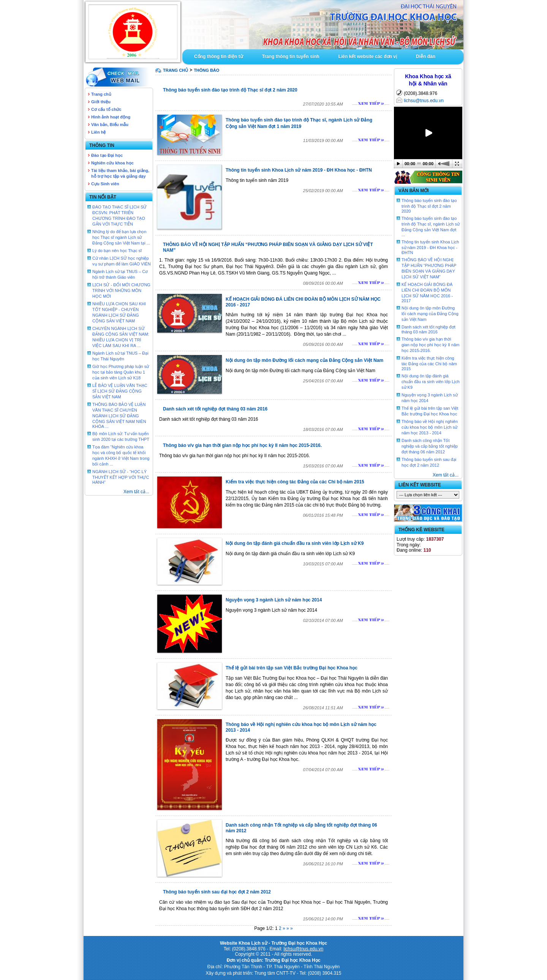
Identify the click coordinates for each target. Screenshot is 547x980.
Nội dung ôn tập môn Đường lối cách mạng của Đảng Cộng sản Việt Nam (304, 360)
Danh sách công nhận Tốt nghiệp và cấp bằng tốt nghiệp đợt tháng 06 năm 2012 (430, 446)
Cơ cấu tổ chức (106, 109)
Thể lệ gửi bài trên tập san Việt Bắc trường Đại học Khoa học (292, 668)
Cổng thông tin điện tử (219, 57)
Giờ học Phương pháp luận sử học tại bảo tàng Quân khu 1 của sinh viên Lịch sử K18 (121, 372)
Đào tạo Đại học (107, 155)
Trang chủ (101, 94)
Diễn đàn (426, 57)
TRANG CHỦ (175, 70)
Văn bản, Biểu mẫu (110, 125)
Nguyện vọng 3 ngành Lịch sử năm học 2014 (274, 600)
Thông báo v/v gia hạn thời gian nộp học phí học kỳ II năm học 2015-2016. (242, 445)
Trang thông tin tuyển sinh (291, 57)
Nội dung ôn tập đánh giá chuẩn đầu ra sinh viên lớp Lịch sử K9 (295, 543)
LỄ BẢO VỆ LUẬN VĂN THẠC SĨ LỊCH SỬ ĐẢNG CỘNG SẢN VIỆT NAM (120, 391)
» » (290, 928)
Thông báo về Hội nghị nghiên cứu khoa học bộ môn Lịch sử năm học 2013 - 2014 (430, 427)
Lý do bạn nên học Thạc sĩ (117, 251)
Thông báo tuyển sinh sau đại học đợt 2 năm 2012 (217, 892)
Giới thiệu (101, 102)
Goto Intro (323, 25)
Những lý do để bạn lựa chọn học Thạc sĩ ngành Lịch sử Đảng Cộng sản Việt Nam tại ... (121, 237)
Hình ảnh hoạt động (111, 117)
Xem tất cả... (136, 492)
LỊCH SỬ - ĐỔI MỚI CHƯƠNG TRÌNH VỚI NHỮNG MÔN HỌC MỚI (121, 290)
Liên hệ (98, 132)
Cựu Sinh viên (105, 184)
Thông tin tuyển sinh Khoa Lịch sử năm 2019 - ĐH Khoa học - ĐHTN (299, 170)
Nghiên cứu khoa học (112, 163)
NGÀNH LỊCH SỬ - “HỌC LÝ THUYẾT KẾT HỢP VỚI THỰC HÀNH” (121, 477)
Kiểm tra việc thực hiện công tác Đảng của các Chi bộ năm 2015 (295, 482)
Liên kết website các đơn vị (368, 57)
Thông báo (206, 70)
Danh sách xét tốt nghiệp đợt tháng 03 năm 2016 (215, 409)
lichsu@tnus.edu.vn (424, 101)
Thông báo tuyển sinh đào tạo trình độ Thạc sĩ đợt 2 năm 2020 (230, 90)
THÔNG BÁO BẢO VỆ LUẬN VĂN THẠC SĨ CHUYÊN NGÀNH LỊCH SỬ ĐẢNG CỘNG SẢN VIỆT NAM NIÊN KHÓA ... (119, 415)
